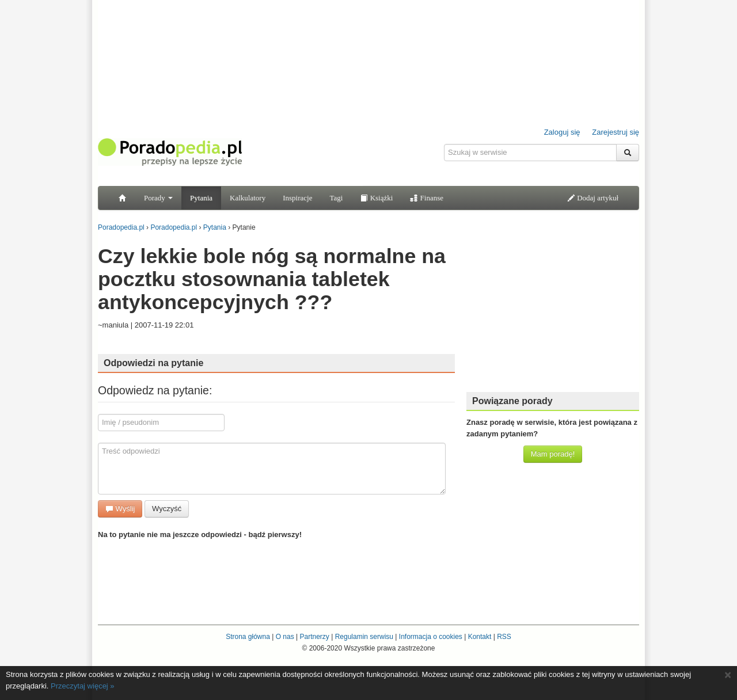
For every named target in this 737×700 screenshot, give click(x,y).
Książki (376, 198)
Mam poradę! (553, 454)
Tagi (336, 198)
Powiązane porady (512, 401)
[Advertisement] (553, 311)
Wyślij (120, 509)
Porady (158, 198)
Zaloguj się (562, 132)
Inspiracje (297, 198)
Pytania (201, 198)
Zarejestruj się (616, 132)
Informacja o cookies (431, 637)
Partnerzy (314, 637)
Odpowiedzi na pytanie (153, 363)
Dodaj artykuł (593, 198)
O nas (285, 637)
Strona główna (248, 637)
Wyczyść (167, 509)
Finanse (427, 198)
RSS (504, 637)
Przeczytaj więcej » (83, 686)
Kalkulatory (248, 198)
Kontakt (480, 637)
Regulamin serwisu (364, 637)
